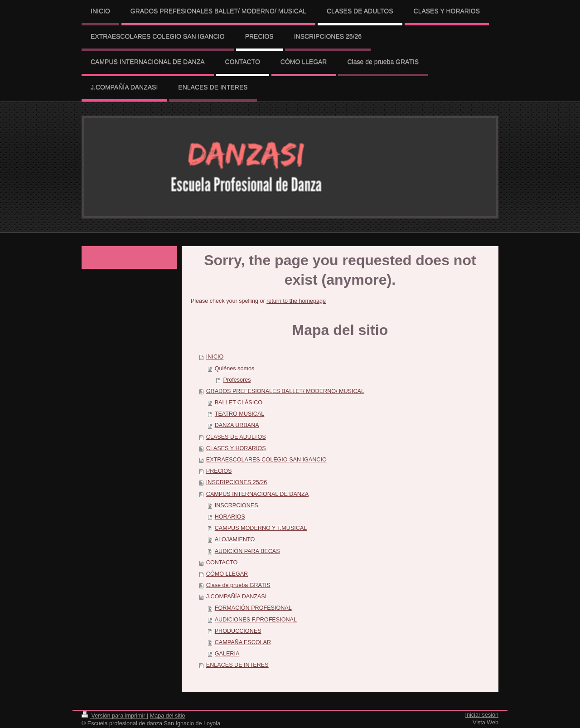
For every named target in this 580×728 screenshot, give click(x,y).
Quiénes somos (235, 369)
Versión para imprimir (114, 716)
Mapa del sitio (168, 716)
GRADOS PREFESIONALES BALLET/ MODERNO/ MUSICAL (285, 391)
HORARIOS (230, 517)
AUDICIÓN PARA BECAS (247, 551)
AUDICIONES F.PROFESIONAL (256, 620)
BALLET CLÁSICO (239, 403)
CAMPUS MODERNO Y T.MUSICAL (261, 528)
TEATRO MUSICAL (240, 414)
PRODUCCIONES (238, 631)
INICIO (215, 357)
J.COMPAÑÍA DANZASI (236, 597)
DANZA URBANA (237, 425)
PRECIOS (219, 471)
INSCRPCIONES (237, 505)
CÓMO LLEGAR (227, 574)
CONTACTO (222, 563)
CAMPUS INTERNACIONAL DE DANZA (257, 494)
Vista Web (486, 723)
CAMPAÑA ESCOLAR (243, 642)
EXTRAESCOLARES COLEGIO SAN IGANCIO (266, 460)
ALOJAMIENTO (235, 539)
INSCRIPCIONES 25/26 (237, 482)
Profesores (237, 380)
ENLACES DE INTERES (237, 665)
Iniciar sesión (482, 715)
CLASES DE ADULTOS (236, 437)
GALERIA (227, 654)
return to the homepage (296, 301)
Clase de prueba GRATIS (238, 585)
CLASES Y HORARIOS (236, 448)
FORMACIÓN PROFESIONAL (253, 608)
